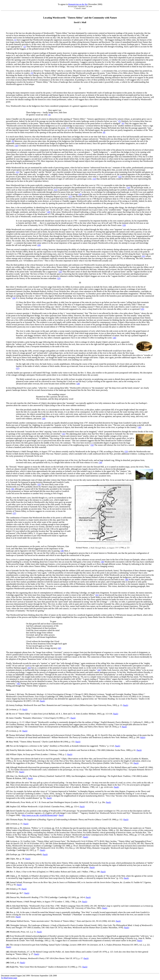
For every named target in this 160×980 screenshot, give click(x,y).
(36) (13, 489)
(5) (120, 121)
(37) (14, 513)
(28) (78, 384)
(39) (102, 562)
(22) (60, 272)
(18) (49, 212)
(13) (94, 179)
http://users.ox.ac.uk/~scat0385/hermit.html (40, 815)
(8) (104, 132)
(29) (44, 419)
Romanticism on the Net (78, 4)
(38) (62, 551)
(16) (80, 194)
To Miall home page (9, 978)
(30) (140, 427)
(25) (143, 309)
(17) (70, 197)
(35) (39, 484)
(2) (25, 47)
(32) (92, 445)
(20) (39, 245)
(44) (99, 670)
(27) (18, 368)
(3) (32, 73)
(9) (13, 141)
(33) (126, 452)
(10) (16, 146)
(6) (123, 123)
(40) (127, 580)
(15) (56, 190)
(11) (17, 172)
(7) (67, 128)
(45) (18, 684)
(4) (49, 115)
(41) (97, 595)
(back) (42, 701)
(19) (124, 225)
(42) (59, 648)
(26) (114, 338)
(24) (14, 298)
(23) (59, 278)
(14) (128, 188)
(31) (64, 434)
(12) (120, 177)
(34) (100, 462)
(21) (144, 256)
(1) (15, 40)
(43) (29, 668)
